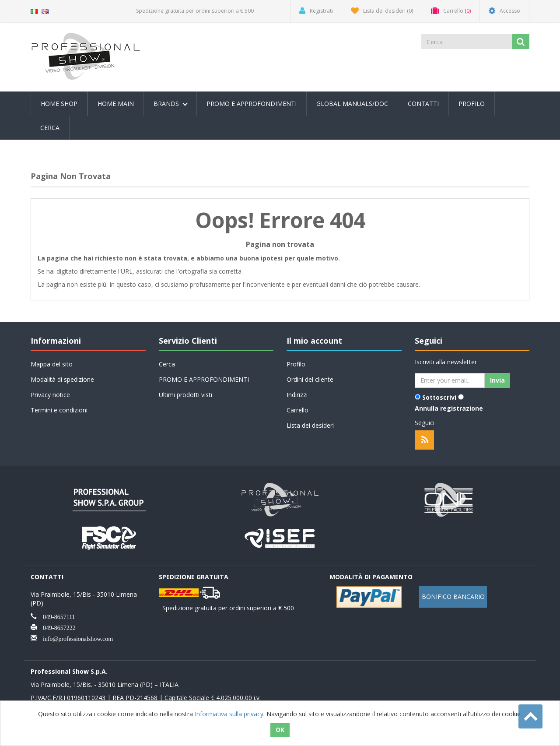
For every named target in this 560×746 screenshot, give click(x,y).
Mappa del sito (52, 364)
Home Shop (59, 104)
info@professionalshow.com (75, 638)
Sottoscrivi (439, 397)
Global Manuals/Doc (352, 104)
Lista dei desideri (310, 425)
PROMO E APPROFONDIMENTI (252, 104)
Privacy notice (50, 395)
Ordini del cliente (310, 379)
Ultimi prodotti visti (185, 395)
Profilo (472, 104)
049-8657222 (56, 627)
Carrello (297, 410)
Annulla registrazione (449, 408)
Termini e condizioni (59, 410)
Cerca (50, 128)
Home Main (116, 104)
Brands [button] (171, 104)
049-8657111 (56, 616)
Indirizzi (297, 395)
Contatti (423, 104)
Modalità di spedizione (62, 379)
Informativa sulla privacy (229, 714)
